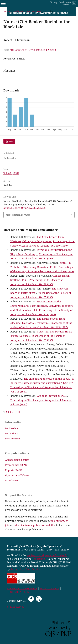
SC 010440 (39, 559)
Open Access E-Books (17, 475)
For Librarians (13, 439)
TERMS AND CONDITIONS (22, 588)
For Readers (12, 428)
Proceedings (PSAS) (16, 465)
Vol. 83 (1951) (34, 11)
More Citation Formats (18, 215)
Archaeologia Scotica (17, 460)
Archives (18, 11)
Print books (12, 480)
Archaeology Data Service (25, 569)
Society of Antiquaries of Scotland (47, 555)
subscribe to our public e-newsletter (34, 525)
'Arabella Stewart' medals (52, 396)
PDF (11, 141)
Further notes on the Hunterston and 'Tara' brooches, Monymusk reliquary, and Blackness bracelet (42, 306)
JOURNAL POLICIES (19, 592)
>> (19, 412)
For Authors (12, 433)
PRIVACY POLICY (49, 588)
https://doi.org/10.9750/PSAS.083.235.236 (33, 50)
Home (7, 11)
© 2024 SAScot (15, 607)
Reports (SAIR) (14, 470)
